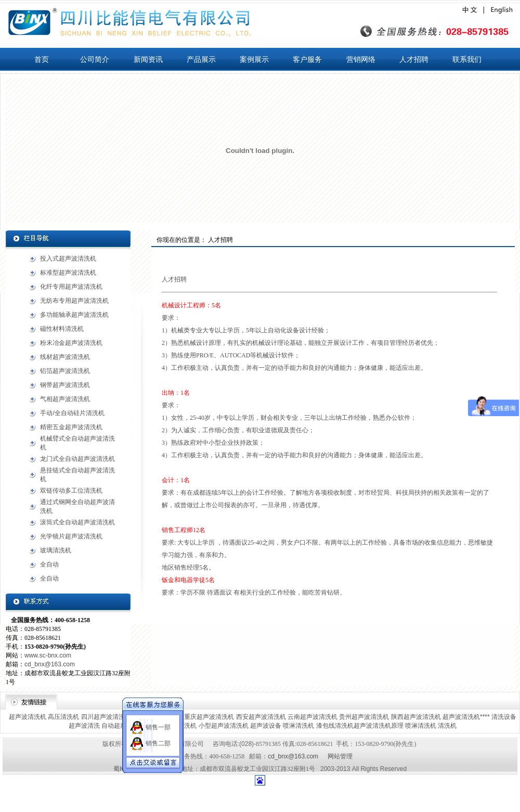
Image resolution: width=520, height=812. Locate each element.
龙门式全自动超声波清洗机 (77, 459)
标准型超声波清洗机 (68, 273)
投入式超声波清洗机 (68, 259)
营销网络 (361, 59)
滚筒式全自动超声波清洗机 (77, 522)
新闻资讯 (148, 59)
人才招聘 (414, 59)
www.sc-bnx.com (48, 655)
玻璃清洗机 (56, 550)
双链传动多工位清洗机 (71, 491)
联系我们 (467, 59)
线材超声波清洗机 (65, 357)
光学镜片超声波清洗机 (71, 536)
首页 (42, 59)
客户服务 (307, 59)
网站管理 (340, 756)
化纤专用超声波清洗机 (71, 287)
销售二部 (158, 734)
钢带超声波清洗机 (65, 385)
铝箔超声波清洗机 (65, 371)
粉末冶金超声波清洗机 (71, 343)
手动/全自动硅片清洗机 (72, 413)
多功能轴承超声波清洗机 (74, 315)
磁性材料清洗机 (62, 329)
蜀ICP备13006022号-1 (145, 769)
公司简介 (95, 59)
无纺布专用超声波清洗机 (74, 301)
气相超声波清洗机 (65, 399)
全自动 (49, 564)
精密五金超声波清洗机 (71, 427)
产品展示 (201, 59)
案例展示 (254, 59)
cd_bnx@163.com (50, 664)
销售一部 (158, 718)
